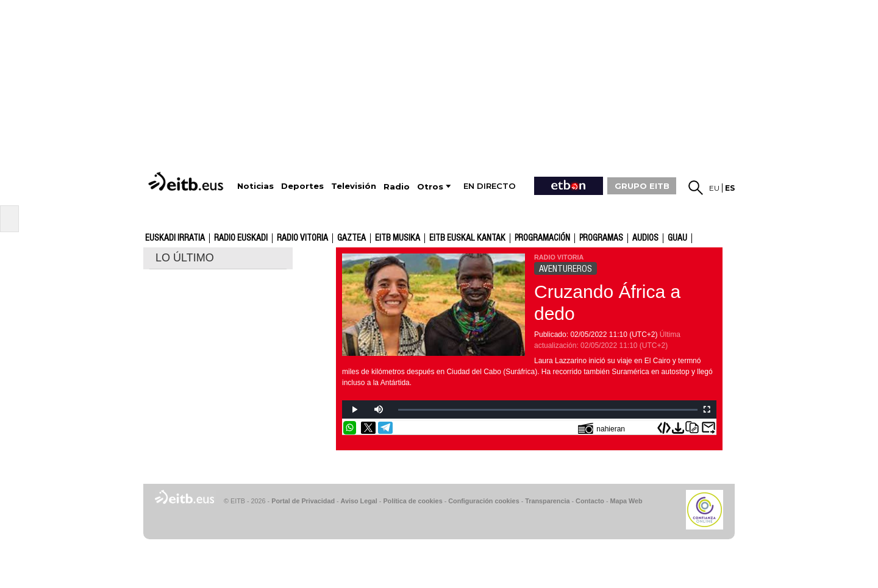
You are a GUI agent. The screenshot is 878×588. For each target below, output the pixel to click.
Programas (601, 238)
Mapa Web (626, 501)
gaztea (352, 238)
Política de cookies (412, 501)
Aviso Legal (359, 501)
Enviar (708, 428)
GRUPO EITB (642, 186)
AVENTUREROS (566, 269)
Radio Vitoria (302, 238)
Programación (542, 238)
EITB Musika (398, 238)
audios (645, 238)
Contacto (590, 501)
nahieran (601, 428)
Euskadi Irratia (175, 238)
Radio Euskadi (241, 238)
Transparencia (547, 501)
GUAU (677, 238)
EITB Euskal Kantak (467, 238)
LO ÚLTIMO (185, 258)
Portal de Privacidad (303, 501)
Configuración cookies (484, 501)
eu (714, 188)
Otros (430, 187)
